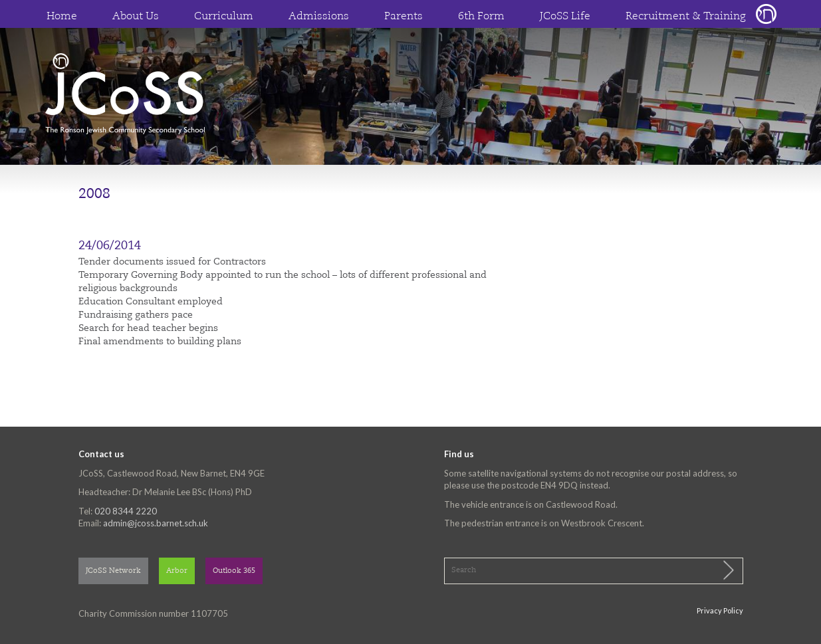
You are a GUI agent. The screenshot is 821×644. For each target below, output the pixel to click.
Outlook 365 (234, 571)
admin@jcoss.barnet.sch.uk (156, 523)
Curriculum (224, 17)
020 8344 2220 (126, 511)
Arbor (177, 571)
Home (62, 17)
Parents (404, 17)
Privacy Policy (720, 610)
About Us (136, 17)
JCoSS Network (113, 571)
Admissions (319, 17)
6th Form (481, 17)
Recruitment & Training (686, 17)
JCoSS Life (565, 17)
